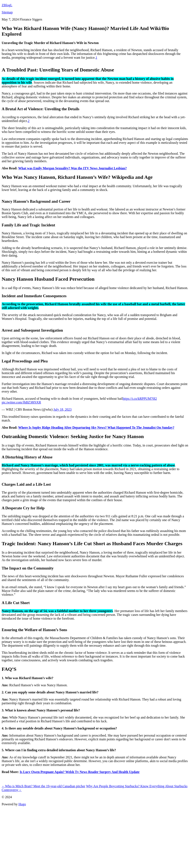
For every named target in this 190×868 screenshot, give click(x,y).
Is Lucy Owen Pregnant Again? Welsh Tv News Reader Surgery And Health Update (80, 772)
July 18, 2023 (63, 409)
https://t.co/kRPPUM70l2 (140, 399)
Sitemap (7, 12)
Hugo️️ (22, 804)
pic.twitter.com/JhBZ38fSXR (21, 402)
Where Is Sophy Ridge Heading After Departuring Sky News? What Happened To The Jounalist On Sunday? (96, 428)
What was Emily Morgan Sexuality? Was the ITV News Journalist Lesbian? (73, 168)
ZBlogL (7, 5)
